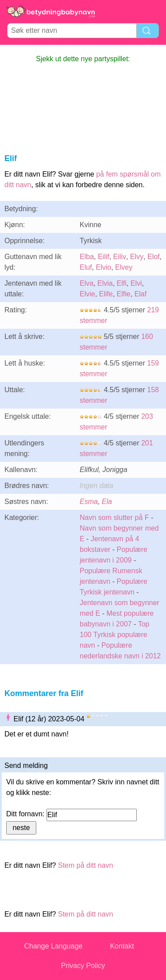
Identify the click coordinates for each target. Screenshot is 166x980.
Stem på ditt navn (86, 865)
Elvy (137, 257)
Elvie (87, 294)
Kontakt (122, 946)
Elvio (103, 267)
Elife (106, 294)
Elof (154, 257)
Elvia (105, 283)
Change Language (54, 946)
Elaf (141, 294)
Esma (89, 502)
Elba (87, 257)
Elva (87, 283)
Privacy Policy (83, 966)
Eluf (86, 267)
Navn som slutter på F (114, 518)
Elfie (124, 294)
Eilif (104, 257)
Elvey (124, 267)
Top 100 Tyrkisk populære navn (114, 635)
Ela (107, 502)
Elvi (136, 283)
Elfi (122, 283)
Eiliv (120, 257)
